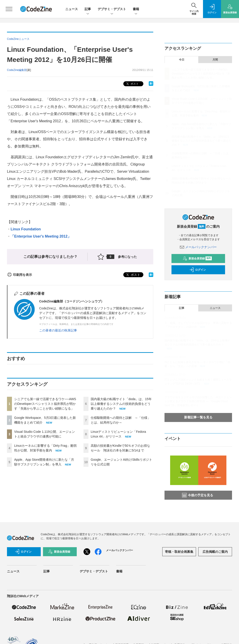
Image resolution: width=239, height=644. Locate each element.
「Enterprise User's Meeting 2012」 (41, 236)
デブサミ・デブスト (112, 9)
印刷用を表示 (19, 275)
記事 (88, 9)
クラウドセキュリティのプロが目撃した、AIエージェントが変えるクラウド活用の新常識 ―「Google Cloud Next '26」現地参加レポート (198, 401)
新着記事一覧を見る (198, 417)
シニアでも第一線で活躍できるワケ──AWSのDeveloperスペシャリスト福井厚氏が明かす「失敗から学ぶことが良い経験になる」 (45, 404)
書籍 (136, 9)
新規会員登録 (197, 259)
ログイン (198, 270)
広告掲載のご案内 (215, 552)
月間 (215, 60)
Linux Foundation (26, 229)
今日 (182, 60)
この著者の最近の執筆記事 (58, 330)
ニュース (72, 9)
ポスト (132, 84)
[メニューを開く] (9, 9)
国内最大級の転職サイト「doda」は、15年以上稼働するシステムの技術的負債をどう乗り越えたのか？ (121, 404)
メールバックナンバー (198, 247)
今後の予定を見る (198, 495)
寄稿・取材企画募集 (179, 552)
